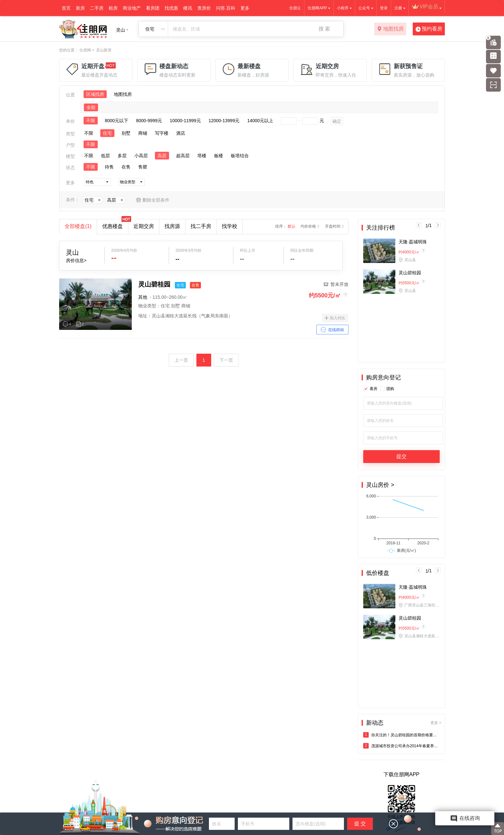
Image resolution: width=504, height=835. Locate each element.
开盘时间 (333, 226)
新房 (80, 8)
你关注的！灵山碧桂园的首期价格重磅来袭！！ (401, 735)
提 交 (360, 824)
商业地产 (132, 8)
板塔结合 (240, 156)
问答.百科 (226, 8)
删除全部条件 (156, 200)
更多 (245, 8)
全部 (91, 107)
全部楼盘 (78, 226)
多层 (122, 156)
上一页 (181, 360)
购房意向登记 (383, 377)
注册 (398, 8)
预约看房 (429, 29)
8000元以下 (117, 121)
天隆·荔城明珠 (413, 242)
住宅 (107, 133)
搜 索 (324, 29)
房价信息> (76, 260)
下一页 (226, 360)
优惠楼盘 (115, 224)
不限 (91, 121)
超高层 (183, 156)
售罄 (143, 167)
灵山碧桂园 (410, 273)
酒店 (181, 133)
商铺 (143, 133)
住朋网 (85, 50)
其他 (143, 297)
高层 (162, 156)
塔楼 (202, 156)
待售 (109, 167)
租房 (113, 8)
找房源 (172, 226)
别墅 (126, 133)
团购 (390, 389)
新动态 (404, 723)
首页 (66, 8)
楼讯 (188, 8)
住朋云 (295, 8)
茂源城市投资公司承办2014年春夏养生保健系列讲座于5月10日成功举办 (401, 746)
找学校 (230, 226)
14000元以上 (260, 121)
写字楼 (162, 133)
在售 (126, 167)
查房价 (204, 8)
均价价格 (308, 226)
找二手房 (201, 226)
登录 (384, 8)
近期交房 (144, 226)
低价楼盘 (378, 573)
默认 (292, 226)
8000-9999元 (149, 121)
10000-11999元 (185, 121)
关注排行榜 (381, 228)
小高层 (141, 156)
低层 (105, 156)
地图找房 (390, 29)
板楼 (219, 156)
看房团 (153, 8)
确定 (337, 121)
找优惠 (171, 8)
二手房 (97, 8)
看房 (373, 389)
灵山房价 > (380, 485)
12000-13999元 (224, 121)
